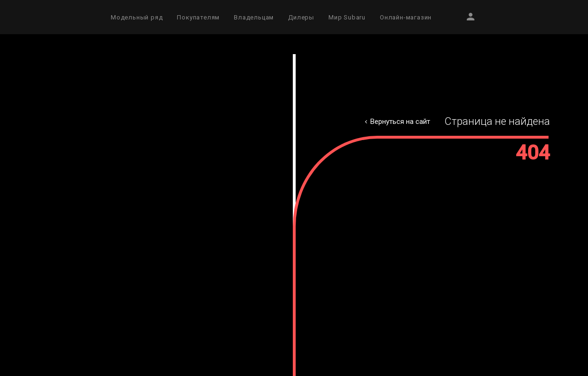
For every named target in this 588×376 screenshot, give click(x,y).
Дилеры (301, 17)
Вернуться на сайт (400, 122)
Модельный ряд (137, 17)
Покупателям (198, 17)
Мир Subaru (347, 17)
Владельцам (254, 17)
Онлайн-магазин (406, 17)
